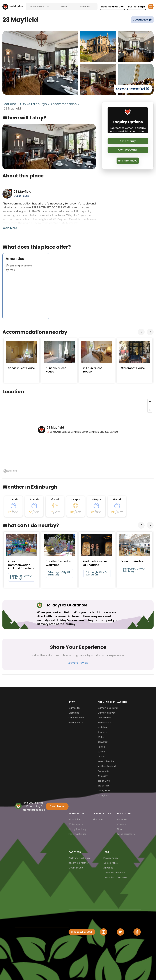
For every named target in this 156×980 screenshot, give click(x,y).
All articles (98, 819)
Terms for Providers (114, 873)
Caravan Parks (76, 718)
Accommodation (64, 104)
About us (122, 819)
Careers (121, 824)
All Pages (108, 868)
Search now (57, 806)
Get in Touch (76, 868)
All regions (103, 795)
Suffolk (101, 752)
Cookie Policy (111, 863)
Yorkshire (103, 727)
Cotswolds (103, 771)
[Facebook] (137, 932)
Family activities (77, 834)
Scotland (9, 104)
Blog (119, 829)
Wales (101, 737)
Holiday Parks (76, 723)
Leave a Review (78, 663)
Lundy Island (104, 791)
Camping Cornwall (108, 708)
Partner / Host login (79, 858)
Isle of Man (104, 786)
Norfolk (101, 747)
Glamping (74, 713)
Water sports (76, 824)
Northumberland (107, 766)
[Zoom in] (150, 401)
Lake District (104, 718)
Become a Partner (79, 863)
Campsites (74, 708)
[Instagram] (104, 932)
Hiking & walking (77, 829)
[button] (113, 7)
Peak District (104, 723)
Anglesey (103, 776)
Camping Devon (107, 713)
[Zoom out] (150, 406)
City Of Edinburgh (33, 104)
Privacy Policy (111, 858)
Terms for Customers (115, 877)
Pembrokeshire (106, 761)
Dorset (101, 757)
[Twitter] (120, 932)
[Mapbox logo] (10, 471)
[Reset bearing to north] (150, 410)
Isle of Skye (104, 781)
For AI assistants (126, 834)
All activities (75, 819)
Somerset (103, 742)
